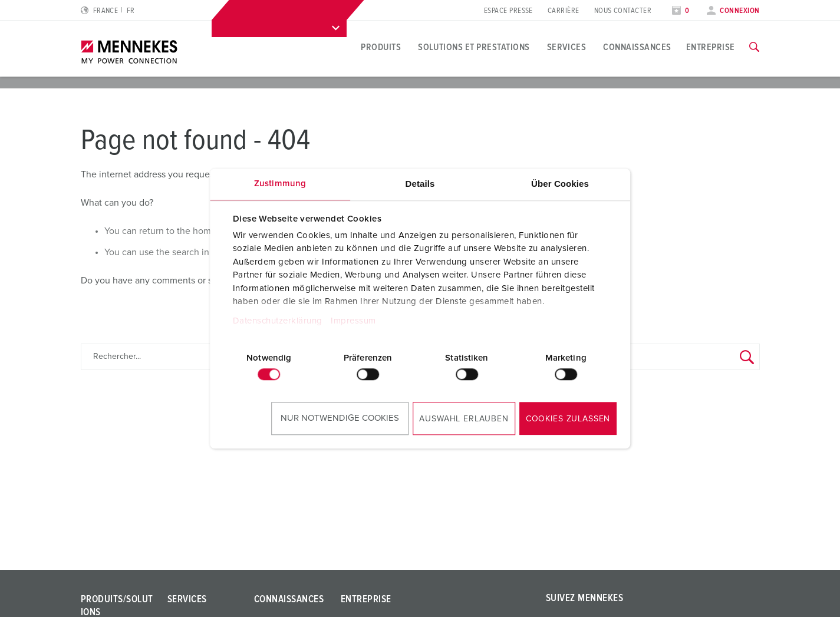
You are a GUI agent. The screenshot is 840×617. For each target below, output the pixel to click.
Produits (381, 47)
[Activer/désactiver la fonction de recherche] (754, 47)
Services (567, 47)
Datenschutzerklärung (278, 321)
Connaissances (637, 47)
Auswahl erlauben (464, 419)
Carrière (564, 11)
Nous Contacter (623, 11)
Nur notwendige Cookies (340, 418)
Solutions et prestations (474, 47)
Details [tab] (420, 184)
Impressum (353, 321)
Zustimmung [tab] (280, 184)
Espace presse (508, 11)
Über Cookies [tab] (560, 184)
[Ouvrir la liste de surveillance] (681, 11)
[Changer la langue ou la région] (108, 11)
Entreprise (711, 47)
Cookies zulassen (568, 419)
